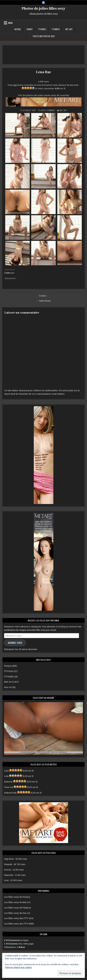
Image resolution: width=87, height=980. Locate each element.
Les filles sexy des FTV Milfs (19, 924)
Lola (6, 776)
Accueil (18, 29)
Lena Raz (43, 72)
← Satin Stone (44, 301)
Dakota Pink (10, 793)
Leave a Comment (48, 110)
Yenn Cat (9, 787)
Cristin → (44, 296)
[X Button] (43, 3)
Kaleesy (8, 782)
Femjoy (30, 29)
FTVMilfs (56, 29)
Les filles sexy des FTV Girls (19, 918)
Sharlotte (9, 875)
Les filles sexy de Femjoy (17, 897)
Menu (10, 23)
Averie (8, 870)
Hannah (8, 864)
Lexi (6, 771)
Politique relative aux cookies (18, 967)
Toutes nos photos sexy (44, 36)
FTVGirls (42, 29)
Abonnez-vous (15, 643)
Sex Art (8, 687)
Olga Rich (9, 859)
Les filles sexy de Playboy (18, 908)
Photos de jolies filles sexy (43, 8)
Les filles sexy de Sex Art (17, 913)
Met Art (69, 29)
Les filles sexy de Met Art (17, 902)
